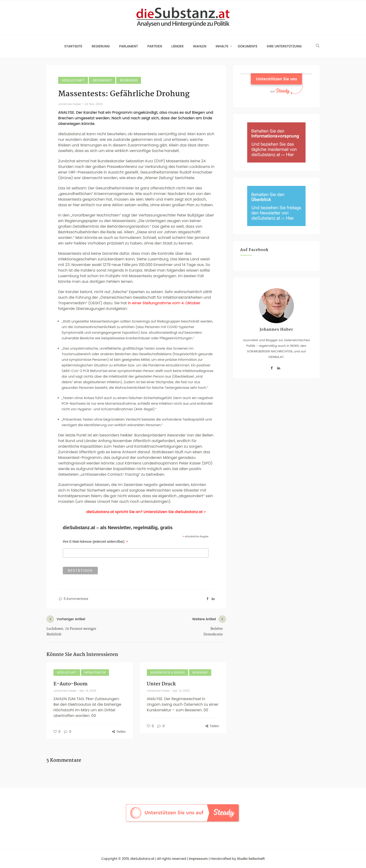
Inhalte (222, 46)
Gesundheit (102, 80)
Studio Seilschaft (251, 859)
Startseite (73, 46)
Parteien (155, 46)
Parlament (128, 46)
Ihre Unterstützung (284, 46)
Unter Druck (161, 684)
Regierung (101, 46)
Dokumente (248, 46)
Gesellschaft (73, 80)
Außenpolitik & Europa (167, 672)
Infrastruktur (95, 672)
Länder (177, 46)
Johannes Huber (70, 104)
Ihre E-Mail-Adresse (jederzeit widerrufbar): (95, 542)
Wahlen (200, 46)
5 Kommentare (73, 599)
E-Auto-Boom (70, 684)
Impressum (198, 859)
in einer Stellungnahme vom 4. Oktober (164, 303)
